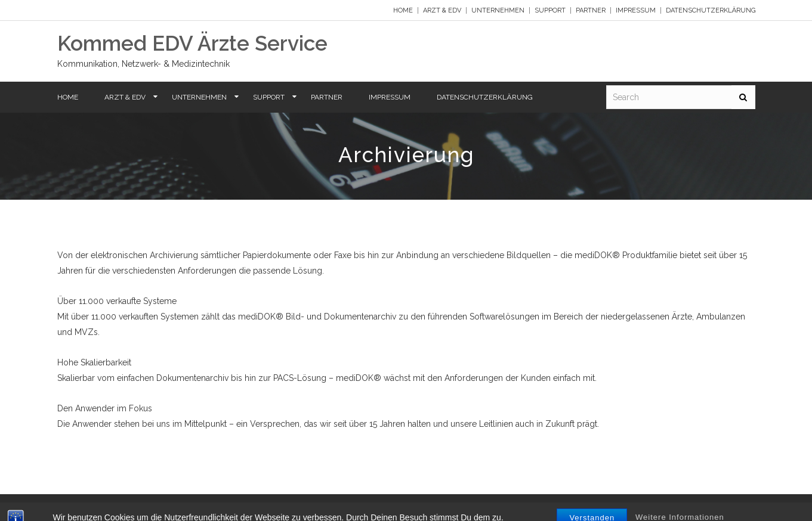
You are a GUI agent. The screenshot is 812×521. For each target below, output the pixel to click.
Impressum (636, 10)
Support (550, 10)
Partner (591, 10)
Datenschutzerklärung (711, 10)
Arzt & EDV (442, 10)
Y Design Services (724, 508)
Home (403, 10)
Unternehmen (498, 10)
